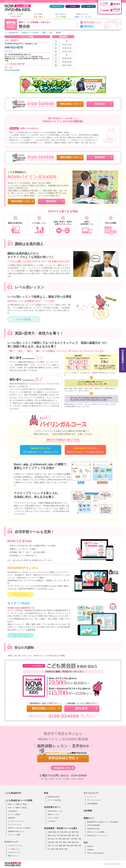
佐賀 (79, 846)
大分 (49, 849)
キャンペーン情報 (14, 835)
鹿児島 (61, 849)
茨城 (62, 835)
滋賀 (53, 842)
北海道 (50, 832)
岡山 (77, 842)
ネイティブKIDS (53, 818)
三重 (72, 839)
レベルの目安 (24, 319)
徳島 (64, 846)
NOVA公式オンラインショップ (97, 835)
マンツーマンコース (15, 825)
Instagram (90, 850)
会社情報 (88, 811)
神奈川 (50, 835)
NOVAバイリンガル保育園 (96, 832)
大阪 (79, 839)
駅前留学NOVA (57, 6)
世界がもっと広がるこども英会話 (19, 828)
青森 (54, 832)
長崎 (76, 846)
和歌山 (65, 842)
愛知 (64, 839)
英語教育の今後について (16, 831)
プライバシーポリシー (94, 800)
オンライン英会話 (14, 814)
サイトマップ (92, 797)
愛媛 (60, 846)
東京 (77, 832)
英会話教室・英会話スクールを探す (61, 828)
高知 (68, 846)
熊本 (53, 849)
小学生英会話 (13, 811)
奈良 (60, 842)
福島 (73, 832)
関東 (44, 33)
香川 (57, 846)
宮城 (62, 832)
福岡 (72, 846)
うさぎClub (51, 821)
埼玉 (51, 33)
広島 (49, 846)
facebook (90, 846)
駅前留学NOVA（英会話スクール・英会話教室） (103, 822)
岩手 (58, 832)
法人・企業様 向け (88, 6)
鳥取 (70, 842)
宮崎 (57, 849)
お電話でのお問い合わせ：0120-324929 (63, 776)
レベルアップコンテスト (16, 821)
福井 (60, 839)
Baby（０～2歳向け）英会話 (18, 804)
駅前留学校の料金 (54, 797)
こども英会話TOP (11, 33)
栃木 (66, 835)
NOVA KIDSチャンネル (55, 811)
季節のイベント (13, 856)
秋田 (66, 832)
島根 (73, 842)
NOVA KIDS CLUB (93, 829)
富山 (53, 839)
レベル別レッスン (14, 849)
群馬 (70, 835)
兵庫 (57, 842)
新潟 (49, 839)
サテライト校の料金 (54, 800)
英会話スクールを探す (30, 33)
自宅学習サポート (52, 807)
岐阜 (68, 839)
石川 (57, 839)
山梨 (77, 835)
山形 (70, 832)
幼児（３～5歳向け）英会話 (17, 808)
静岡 (76, 839)
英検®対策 (12, 818)
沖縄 (66, 849)
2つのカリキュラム (14, 852)
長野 (73, 835)
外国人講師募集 (92, 804)
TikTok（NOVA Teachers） (96, 853)
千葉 (58, 835)
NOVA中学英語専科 (12, 70)
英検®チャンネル (53, 814)
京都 (49, 842)
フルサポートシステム (16, 846)
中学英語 (73, 6)
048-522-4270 (14, 47)
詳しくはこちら (20, 594)
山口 (53, 846)
